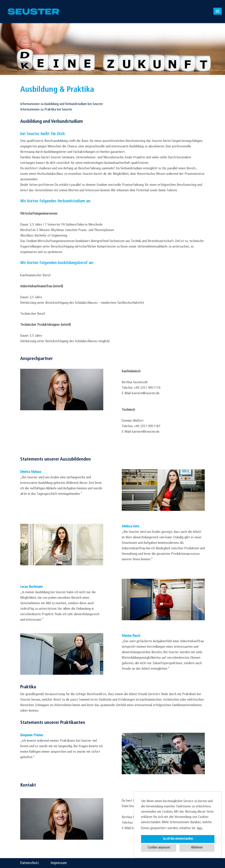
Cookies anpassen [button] (159, 848)
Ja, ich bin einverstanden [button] (178, 839)
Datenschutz (30, 863)
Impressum (59, 863)
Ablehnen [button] (197, 848)
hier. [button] (200, 828)
